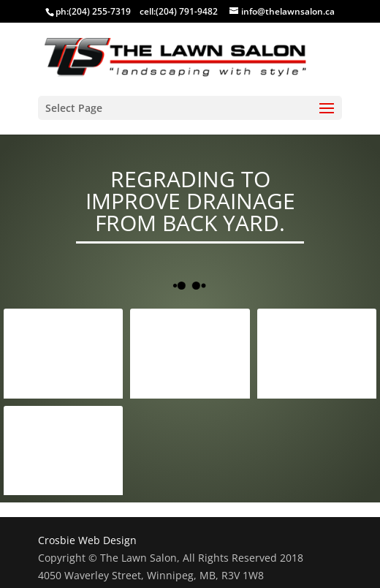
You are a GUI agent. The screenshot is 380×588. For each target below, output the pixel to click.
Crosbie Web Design (87, 540)
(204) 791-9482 (187, 11)
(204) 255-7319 (100, 11)
